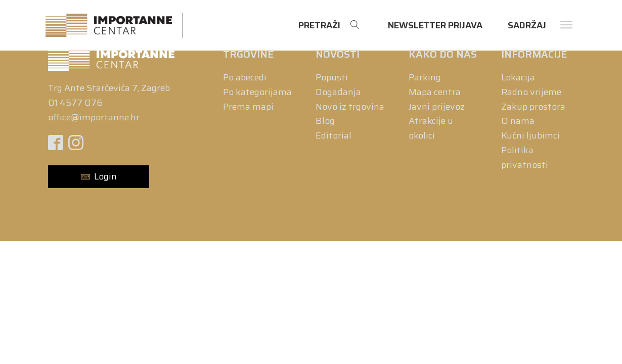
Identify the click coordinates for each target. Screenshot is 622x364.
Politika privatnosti (525, 157)
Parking (425, 77)
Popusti (332, 77)
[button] (99, 177)
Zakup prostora (533, 107)
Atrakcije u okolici (431, 128)
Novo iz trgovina (350, 107)
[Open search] (329, 26)
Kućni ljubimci (530, 135)
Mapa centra (435, 92)
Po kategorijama (257, 92)
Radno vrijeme (531, 92)
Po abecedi (245, 77)
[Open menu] (566, 25)
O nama (518, 121)
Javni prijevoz (437, 107)
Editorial (334, 135)
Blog (325, 121)
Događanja (338, 92)
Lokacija (518, 77)
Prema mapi (248, 107)
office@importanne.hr (94, 117)
